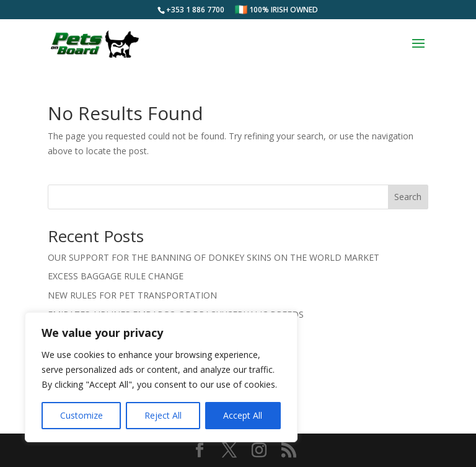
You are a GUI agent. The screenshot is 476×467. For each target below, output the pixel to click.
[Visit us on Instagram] (259, 451)
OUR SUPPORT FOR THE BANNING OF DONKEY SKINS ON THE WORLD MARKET (214, 257)
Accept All (243, 415)
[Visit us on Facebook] (200, 451)
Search (408, 197)
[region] (161, 377)
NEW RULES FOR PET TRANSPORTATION (132, 295)
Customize (82, 415)
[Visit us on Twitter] (229, 451)
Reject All (163, 415)
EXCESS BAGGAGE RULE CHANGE (116, 276)
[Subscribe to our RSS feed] (289, 451)
